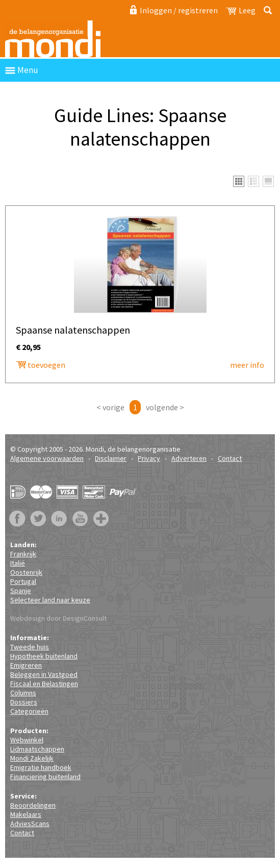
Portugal (23, 581)
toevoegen (46, 365)
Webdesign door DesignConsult (58, 618)
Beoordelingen (33, 805)
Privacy (149, 458)
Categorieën (29, 711)
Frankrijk (23, 554)
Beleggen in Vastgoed (44, 674)
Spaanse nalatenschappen (58, 183)
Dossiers (24, 702)
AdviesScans (30, 824)
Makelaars (26, 814)
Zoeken (266, 10)
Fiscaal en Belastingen (44, 684)
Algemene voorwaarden (47, 458)
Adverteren (189, 458)
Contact (230, 458)
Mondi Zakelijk (32, 758)
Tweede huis (30, 647)
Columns (23, 693)
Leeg (247, 10)
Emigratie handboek (41, 767)
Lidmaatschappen (37, 749)
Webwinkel (27, 740)
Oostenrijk (26, 572)
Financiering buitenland (45, 777)
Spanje (21, 591)
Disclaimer (111, 458)
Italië (18, 563)
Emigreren (26, 665)
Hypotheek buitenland (44, 656)
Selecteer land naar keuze (50, 600)
